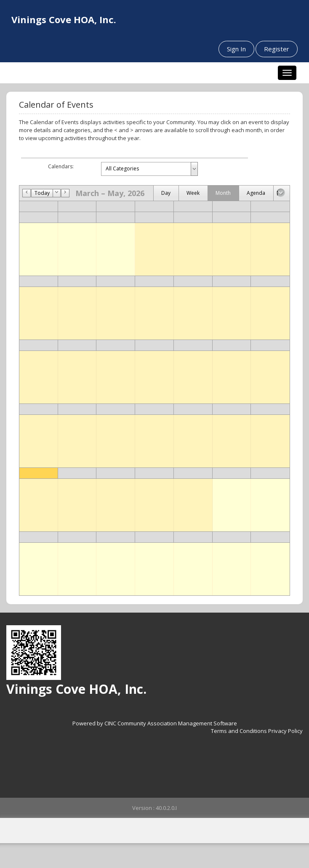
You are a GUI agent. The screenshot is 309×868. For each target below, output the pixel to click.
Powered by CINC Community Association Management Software (155, 723)
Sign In (236, 49)
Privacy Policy (285, 731)
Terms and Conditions (239, 731)
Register (277, 49)
